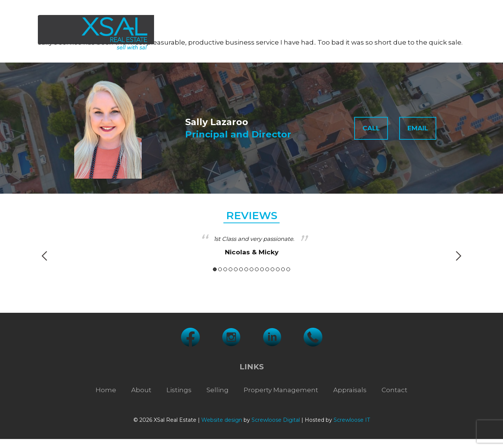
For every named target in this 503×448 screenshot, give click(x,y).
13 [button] (278, 269)
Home (106, 390)
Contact (445, 33)
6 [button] (241, 269)
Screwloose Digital (276, 420)
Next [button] (459, 256)
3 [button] (225, 269)
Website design (222, 420)
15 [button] (288, 269)
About (183, 33)
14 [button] (283, 269)
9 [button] (257, 269)
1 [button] (215, 269)
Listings (225, 33)
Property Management (329, 33)
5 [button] (236, 269)
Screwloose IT (352, 420)
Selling (265, 33)
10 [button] (262, 269)
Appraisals (400, 33)
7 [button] (246, 269)
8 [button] (251, 269)
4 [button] (231, 269)
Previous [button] (44, 256)
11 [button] (267, 269)
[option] (251, 246)
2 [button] (220, 269)
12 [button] (272, 269)
